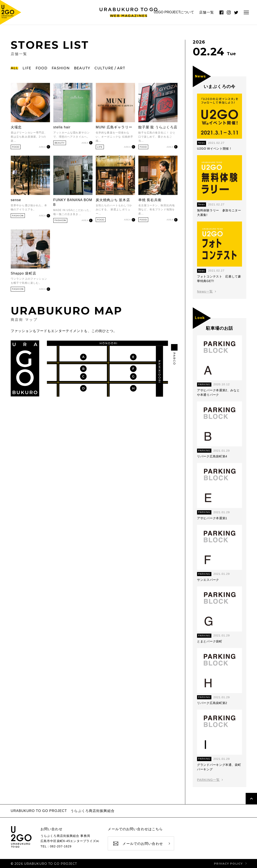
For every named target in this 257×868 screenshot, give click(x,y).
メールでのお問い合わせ (143, 844)
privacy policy (228, 863)
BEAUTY (82, 68)
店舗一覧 (206, 12)
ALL (14, 68)
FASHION (61, 68)
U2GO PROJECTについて (174, 12)
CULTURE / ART (110, 68)
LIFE (27, 68)
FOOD (41, 68)
